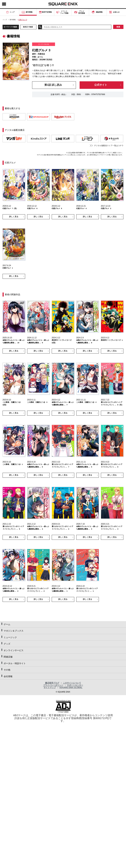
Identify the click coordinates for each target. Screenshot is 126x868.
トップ (5, 20)
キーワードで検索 (10, 27)
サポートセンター (75, 685)
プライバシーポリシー (53, 685)
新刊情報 (13, 20)
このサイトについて (72, 683)
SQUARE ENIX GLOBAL (71, 687)
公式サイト (101, 85)
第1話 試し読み (53, 85)
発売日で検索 (28, 27)
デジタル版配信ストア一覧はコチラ (109, 146)
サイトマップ (50, 687)
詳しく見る (14, 217)
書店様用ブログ (52, 683)
